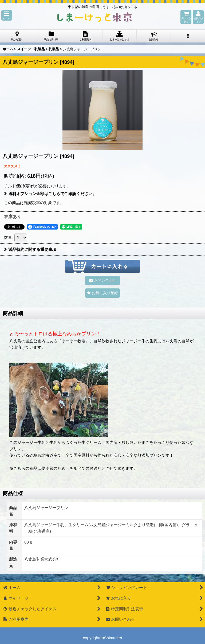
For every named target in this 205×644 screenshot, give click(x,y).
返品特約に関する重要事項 (30, 249)
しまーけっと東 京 (94, 17)
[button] (7, 15)
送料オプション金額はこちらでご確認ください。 (50, 194)
